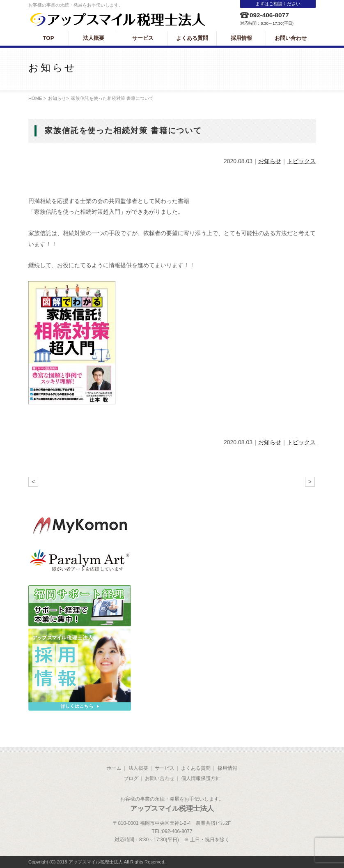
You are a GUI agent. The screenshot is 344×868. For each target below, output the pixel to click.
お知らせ (57, 98)
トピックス (301, 161)
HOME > (37, 98)
